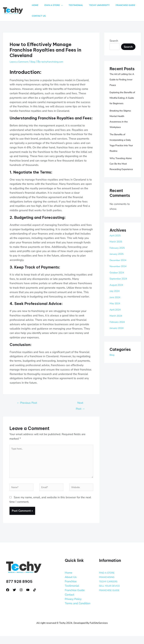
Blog (37, 62)
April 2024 (116, 320)
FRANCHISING (108, 585)
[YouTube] (28, 598)
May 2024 (116, 314)
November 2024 (120, 277)
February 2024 (119, 333)
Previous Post (27, 403)
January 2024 (118, 339)
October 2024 (118, 283)
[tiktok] (35, 598)
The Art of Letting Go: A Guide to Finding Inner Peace (122, 79)
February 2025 (119, 259)
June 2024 (116, 308)
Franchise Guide (75, 598)
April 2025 (116, 246)
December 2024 (120, 271)
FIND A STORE (108, 581)
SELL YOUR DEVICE (112, 594)
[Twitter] (14, 598)
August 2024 (118, 296)
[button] (59, 5)
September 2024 (120, 290)
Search (114, 41)
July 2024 (116, 302)
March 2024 (117, 327)
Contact (69, 603)
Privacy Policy (73, 607)
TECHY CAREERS (110, 589)
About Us (71, 585)
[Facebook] (8, 598)
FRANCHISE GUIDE (111, 598)
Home (69, 581)
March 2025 (117, 252)
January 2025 (118, 265)
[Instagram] (21, 598)
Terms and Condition (78, 611)
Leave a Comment (21, 62)
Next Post (80, 404)
